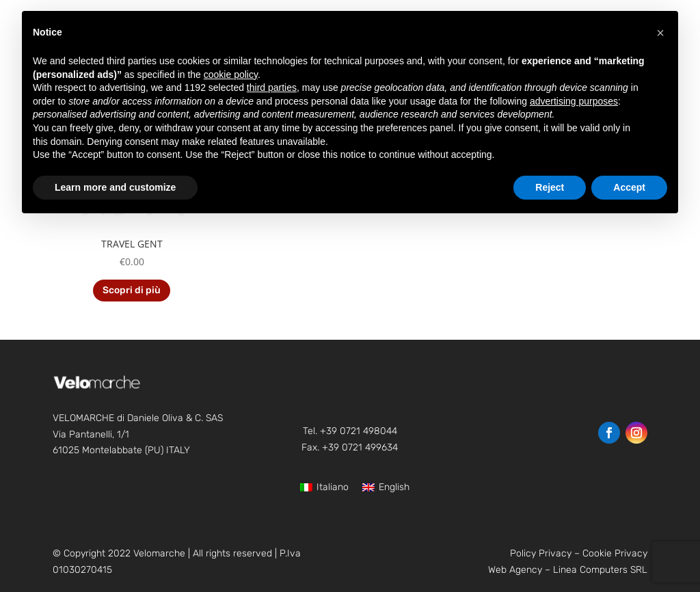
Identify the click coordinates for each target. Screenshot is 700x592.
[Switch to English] (386, 488)
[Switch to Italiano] (324, 488)
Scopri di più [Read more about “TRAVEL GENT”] (132, 290)
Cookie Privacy (615, 553)
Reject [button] (550, 187)
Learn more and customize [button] (115, 187)
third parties (272, 88)
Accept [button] (629, 187)
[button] (660, 33)
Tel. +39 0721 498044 (350, 431)
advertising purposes (574, 101)
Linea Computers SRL (600, 570)
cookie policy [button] (231, 75)
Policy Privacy (541, 553)
